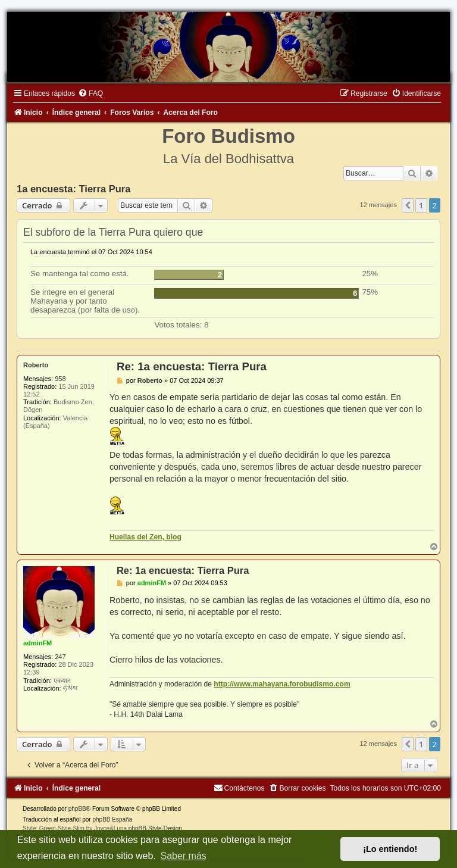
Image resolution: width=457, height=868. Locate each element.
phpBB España (112, 819)
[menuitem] (90, 93)
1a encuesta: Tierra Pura (73, 189)
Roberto (36, 365)
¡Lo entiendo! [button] (390, 849)
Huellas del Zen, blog (145, 537)
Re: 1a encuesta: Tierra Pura (192, 366)
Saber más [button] (183, 856)
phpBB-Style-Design (155, 828)
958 (60, 379)
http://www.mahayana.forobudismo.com (282, 684)
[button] (408, 205)
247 (60, 657)
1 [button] (421, 205)
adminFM (37, 643)
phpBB (77, 809)
